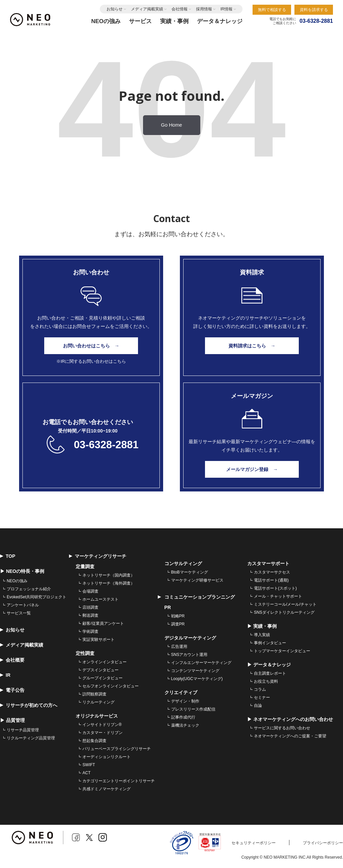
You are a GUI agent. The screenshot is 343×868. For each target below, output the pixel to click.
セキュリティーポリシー (254, 843)
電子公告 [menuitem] (12, 690)
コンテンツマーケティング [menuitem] (195, 671)
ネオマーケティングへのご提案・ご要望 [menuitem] (290, 736)
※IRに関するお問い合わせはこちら (91, 361)
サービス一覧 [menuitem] (19, 613)
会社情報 (180, 9)
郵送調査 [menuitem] (90, 615)
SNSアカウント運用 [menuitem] (189, 655)
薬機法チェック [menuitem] (185, 725)
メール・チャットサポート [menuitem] (278, 596)
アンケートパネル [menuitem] (23, 605)
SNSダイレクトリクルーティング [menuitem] (284, 612)
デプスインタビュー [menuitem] (100, 670)
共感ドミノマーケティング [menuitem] (107, 789)
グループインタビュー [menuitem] (102, 678)
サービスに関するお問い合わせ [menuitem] (282, 728)
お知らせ (115, 9)
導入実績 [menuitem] (262, 635)
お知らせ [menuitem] (12, 630)
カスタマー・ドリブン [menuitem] (102, 733)
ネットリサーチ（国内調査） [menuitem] (109, 575)
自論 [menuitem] (258, 706)
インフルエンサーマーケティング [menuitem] (201, 663)
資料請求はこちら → (252, 346)
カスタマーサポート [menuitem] (268, 563)
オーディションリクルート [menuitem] (107, 757)
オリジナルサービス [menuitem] (97, 716)
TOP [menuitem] (8, 556)
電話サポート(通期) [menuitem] (271, 580)
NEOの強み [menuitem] (17, 581)
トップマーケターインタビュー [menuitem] (282, 651)
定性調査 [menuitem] (85, 653)
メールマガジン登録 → (252, 469)
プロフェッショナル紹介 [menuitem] (29, 589)
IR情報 (226, 9)
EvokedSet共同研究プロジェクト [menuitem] (37, 597)
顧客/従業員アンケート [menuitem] (103, 623)
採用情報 (204, 9)
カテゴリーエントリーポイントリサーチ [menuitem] (119, 781)
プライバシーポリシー (323, 843)
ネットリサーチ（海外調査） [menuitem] (109, 583)
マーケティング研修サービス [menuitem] (197, 580)
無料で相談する (272, 10)
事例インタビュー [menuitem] (270, 643)
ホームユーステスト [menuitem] (100, 599)
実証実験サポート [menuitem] (98, 640)
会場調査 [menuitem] (90, 591)
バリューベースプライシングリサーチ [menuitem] (117, 749)
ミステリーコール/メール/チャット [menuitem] (285, 604)
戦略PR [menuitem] (178, 616)
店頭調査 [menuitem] (90, 607)
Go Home (172, 125)
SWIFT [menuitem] (89, 765)
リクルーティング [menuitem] (98, 702)
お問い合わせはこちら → (91, 346)
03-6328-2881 (106, 445)
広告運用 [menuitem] (179, 647)
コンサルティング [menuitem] (183, 563)
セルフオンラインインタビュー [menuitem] (111, 686)
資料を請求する (314, 10)
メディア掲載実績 (147, 9)
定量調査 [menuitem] (85, 566)
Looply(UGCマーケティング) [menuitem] (197, 679)
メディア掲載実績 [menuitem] (22, 645)
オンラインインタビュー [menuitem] (105, 662)
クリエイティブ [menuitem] (181, 692)
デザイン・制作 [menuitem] (185, 701)
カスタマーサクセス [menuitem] (272, 572)
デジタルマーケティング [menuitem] (190, 638)
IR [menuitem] (5, 675)
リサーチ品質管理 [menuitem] (23, 730)
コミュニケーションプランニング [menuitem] (196, 597)
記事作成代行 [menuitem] (183, 717)
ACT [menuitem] (86, 773)
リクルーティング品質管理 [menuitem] (31, 738)
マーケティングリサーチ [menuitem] (98, 556)
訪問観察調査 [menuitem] (94, 694)
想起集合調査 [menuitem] (94, 741)
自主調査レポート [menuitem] (270, 673)
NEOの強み (106, 21)
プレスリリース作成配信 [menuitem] (193, 709)
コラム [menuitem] (260, 689)
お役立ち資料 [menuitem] (266, 681)
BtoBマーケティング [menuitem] (190, 572)
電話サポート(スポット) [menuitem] (275, 588)
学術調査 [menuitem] (90, 631)
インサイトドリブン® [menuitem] (102, 725)
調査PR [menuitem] (178, 624)
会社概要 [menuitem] (12, 660)
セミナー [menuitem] (262, 697)
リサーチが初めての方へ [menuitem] (29, 705)
